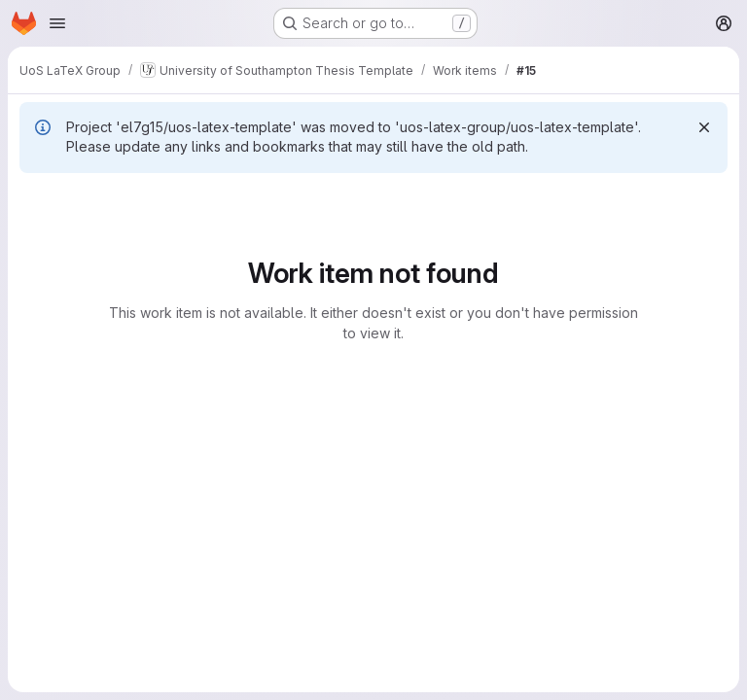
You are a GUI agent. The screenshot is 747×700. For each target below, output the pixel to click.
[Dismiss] (704, 127)
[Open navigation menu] (57, 23)
